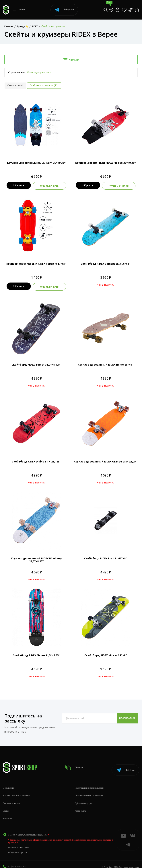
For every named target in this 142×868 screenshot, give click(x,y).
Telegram (64, 10)
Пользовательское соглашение (89, 790)
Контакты (7, 813)
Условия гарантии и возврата (16, 790)
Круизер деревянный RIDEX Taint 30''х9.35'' (36, 163)
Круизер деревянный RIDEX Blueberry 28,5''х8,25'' (36, 558)
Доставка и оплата (11, 798)
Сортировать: (17, 72)
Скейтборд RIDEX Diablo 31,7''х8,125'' (36, 460)
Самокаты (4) (15, 85)
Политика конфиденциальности (90, 782)
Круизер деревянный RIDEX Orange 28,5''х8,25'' (106, 460)
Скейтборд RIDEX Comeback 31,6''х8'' (106, 263)
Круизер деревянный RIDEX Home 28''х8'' (106, 363)
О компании (8, 782)
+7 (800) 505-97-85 (17, 861)
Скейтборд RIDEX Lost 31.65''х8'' (106, 557)
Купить (18, 185)
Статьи (6, 805)
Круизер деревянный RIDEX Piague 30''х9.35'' (106, 163)
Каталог (76, 764)
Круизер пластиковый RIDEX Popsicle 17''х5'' (36, 263)
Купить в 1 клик (50, 185)
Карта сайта (80, 805)
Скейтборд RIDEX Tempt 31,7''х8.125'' (36, 363)
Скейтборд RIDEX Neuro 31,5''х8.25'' (36, 654)
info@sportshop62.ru (17, 847)
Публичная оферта (83, 798)
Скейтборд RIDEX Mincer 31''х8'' (106, 654)
